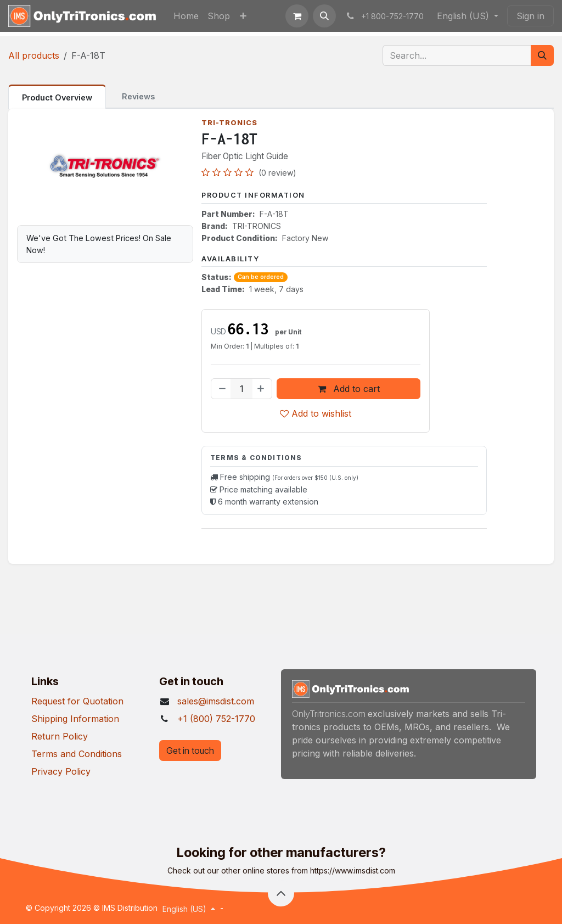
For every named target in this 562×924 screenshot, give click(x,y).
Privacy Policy (61, 771)
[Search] (542, 55)
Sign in (530, 16)
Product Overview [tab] (57, 97)
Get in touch (190, 751)
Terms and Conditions (77, 754)
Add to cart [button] (348, 389)
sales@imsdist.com (216, 701)
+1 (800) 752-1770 (216, 719)
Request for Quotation (77, 701)
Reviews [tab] (138, 96)
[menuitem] (186, 16)
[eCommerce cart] (297, 16)
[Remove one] (221, 389)
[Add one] (262, 389)
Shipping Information (75, 719)
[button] (324, 16)
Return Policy (60, 736)
